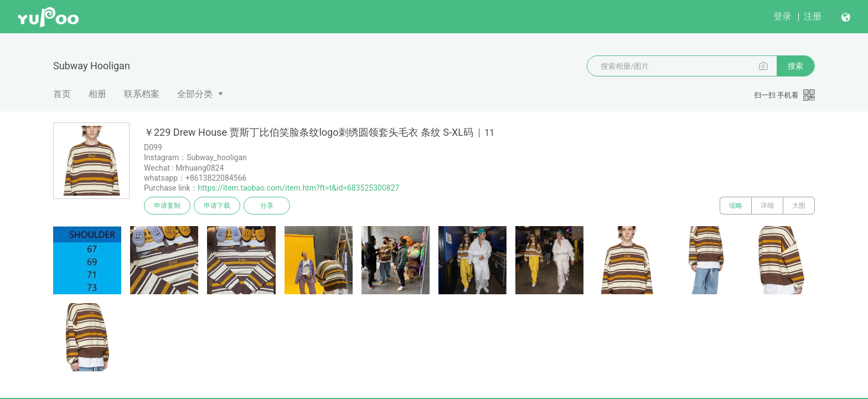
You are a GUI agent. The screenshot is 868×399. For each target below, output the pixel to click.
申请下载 (217, 206)
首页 (62, 94)
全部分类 (195, 94)
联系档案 (142, 94)
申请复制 (167, 206)
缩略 (736, 206)
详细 (767, 206)
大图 (799, 206)
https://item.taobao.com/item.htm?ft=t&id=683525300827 (299, 188)
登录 (782, 16)
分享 (267, 206)
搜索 (795, 66)
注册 (813, 16)
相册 (97, 94)
